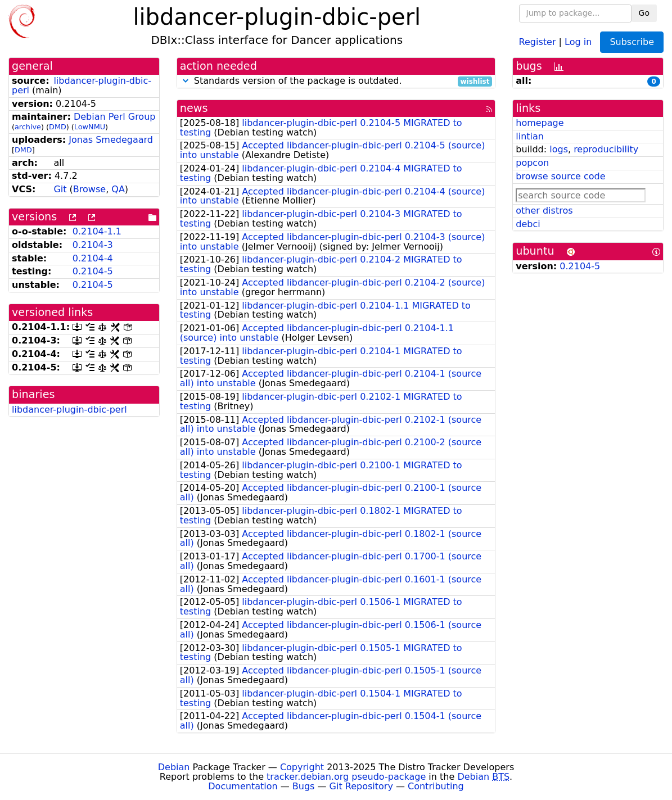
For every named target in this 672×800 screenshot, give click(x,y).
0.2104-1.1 (97, 231)
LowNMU (90, 127)
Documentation (243, 786)
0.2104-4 (93, 258)
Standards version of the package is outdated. (336, 81)
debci (528, 224)
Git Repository (361, 786)
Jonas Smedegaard (111, 140)
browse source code (560, 176)
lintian (530, 136)
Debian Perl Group (115, 117)
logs (559, 149)
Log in (578, 41)
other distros (544, 211)
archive (28, 127)
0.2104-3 (93, 245)
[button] (186, 81)
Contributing (436, 786)
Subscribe (632, 42)
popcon (532, 163)
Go (644, 13)
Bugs (304, 786)
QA (118, 189)
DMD (58, 127)
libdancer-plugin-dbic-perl (82, 85)
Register (538, 41)
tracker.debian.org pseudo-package (346, 777)
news (194, 108)
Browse (89, 189)
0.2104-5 (93, 271)
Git (60, 189)
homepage (540, 123)
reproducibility (606, 149)
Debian (174, 767)
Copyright (302, 767)
